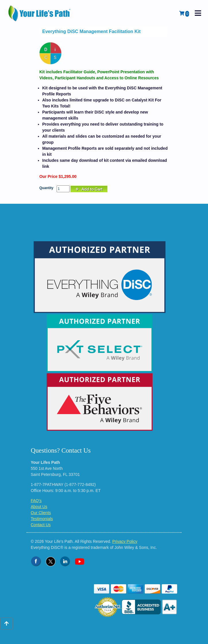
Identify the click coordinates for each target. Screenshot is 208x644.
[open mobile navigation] (198, 13)
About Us (39, 507)
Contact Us (41, 525)
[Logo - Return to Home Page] (40, 13)
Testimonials (42, 519)
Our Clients (41, 513)
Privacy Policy (125, 541)
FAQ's (36, 501)
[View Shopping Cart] (184, 14)
